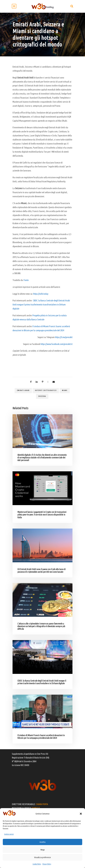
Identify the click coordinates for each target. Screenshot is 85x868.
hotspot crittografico (46, 390)
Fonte (26, 280)
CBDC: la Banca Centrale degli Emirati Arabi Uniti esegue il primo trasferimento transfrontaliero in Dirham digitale (41, 304)
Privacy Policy (47, 864)
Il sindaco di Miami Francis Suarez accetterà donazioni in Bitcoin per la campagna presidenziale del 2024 (41, 737)
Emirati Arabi (23, 390)
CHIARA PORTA (42, 804)
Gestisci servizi (9, 834)
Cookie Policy (37, 864)
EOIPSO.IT (36, 808)
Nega (42, 850)
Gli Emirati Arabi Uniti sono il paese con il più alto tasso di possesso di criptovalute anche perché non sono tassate (41, 571)
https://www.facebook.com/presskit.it (57, 344)
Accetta (42, 842)
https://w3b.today (41, 294)
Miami (65, 390)
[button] (81, 814)
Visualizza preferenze (42, 857)
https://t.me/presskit (64, 337)
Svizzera (42, 396)
